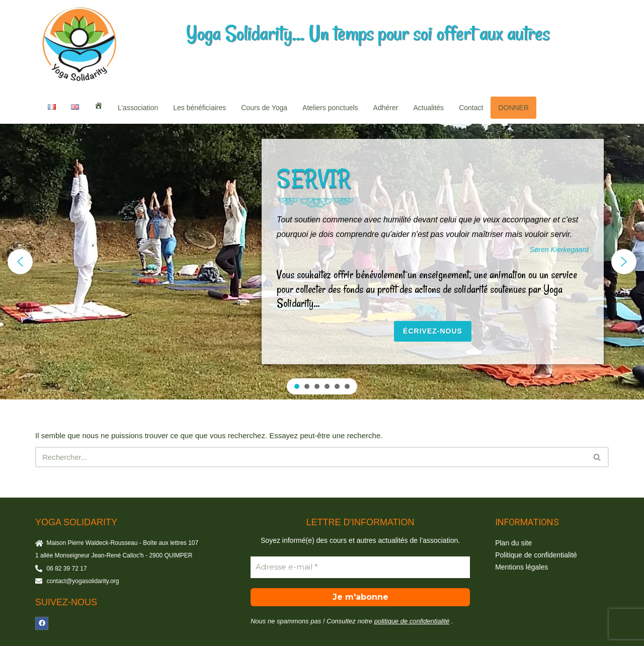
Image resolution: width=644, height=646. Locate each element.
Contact (471, 108)
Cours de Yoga (264, 108)
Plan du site (513, 543)
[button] (20, 262)
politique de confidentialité (412, 621)
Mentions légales (521, 567)
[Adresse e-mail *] (360, 567)
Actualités (428, 108)
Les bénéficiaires (199, 108)
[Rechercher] (311, 457)
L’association (138, 108)
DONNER (513, 108)
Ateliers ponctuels (330, 108)
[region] (322, 262)
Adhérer (386, 108)
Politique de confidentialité (536, 555)
